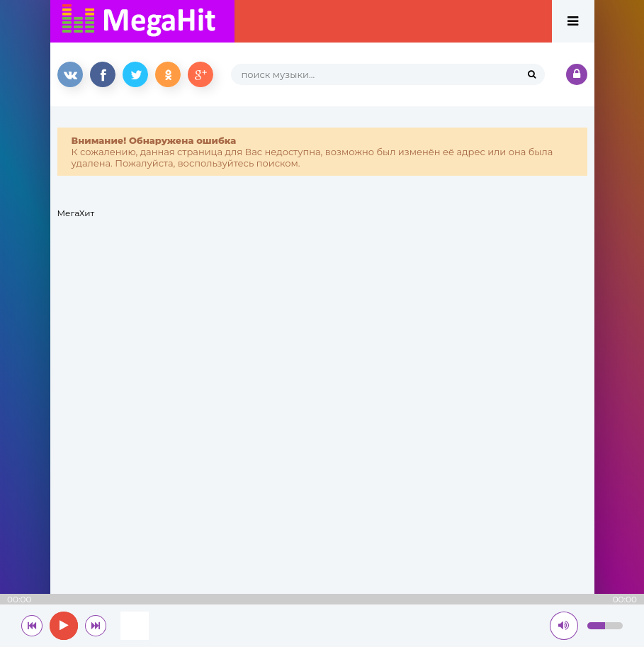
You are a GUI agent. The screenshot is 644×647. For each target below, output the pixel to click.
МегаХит (76, 213)
